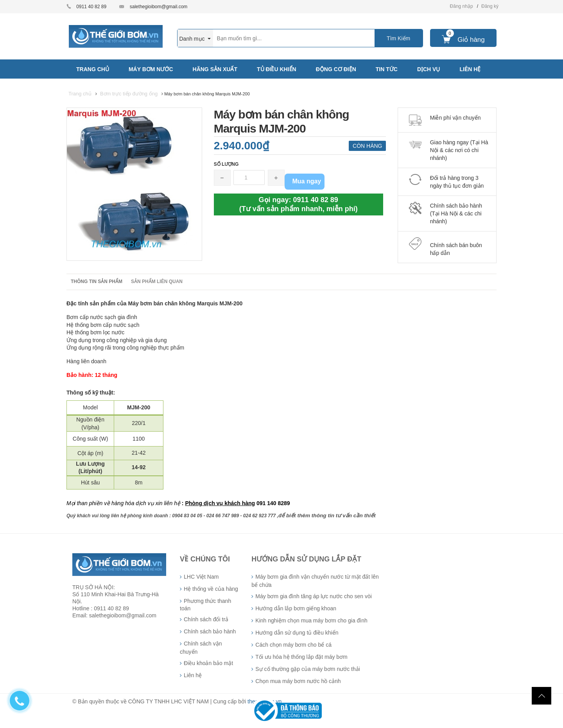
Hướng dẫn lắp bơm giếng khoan (296, 608)
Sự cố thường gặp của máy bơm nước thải (308, 669)
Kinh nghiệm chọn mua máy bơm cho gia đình (311, 620)
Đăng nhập (462, 6)
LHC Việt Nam (201, 577)
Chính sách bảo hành (210, 631)
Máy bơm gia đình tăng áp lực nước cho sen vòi (313, 596)
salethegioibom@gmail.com (159, 7)
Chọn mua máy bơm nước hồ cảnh (298, 681)
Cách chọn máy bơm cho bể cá (293, 645)
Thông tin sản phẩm (97, 282)
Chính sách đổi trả (206, 619)
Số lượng (226, 164)
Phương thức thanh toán (205, 605)
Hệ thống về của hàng (211, 589)
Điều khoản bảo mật (208, 663)
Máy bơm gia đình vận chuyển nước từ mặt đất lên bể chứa (315, 581)
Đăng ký (490, 6)
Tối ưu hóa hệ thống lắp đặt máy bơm (301, 657)
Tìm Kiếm (398, 38)
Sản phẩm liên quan (157, 282)
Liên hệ (193, 675)
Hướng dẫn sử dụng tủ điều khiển (297, 633)
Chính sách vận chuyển (201, 648)
